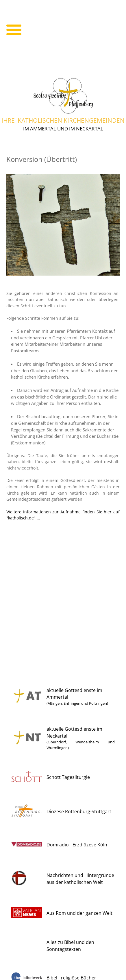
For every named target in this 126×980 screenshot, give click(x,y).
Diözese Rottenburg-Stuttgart (79, 811)
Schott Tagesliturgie (68, 777)
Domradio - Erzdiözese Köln (77, 845)
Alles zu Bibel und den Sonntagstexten (70, 946)
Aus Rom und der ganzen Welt (79, 913)
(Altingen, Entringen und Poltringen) (77, 703)
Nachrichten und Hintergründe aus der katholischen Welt (80, 879)
